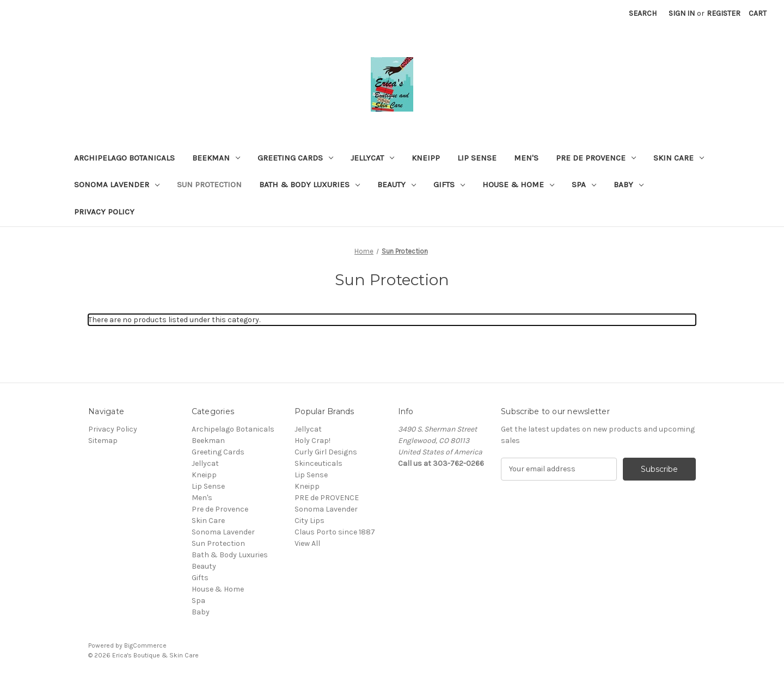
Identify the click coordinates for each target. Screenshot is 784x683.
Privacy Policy (104, 212)
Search (643, 13)
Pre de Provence (596, 158)
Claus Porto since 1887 (335, 532)
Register (724, 13)
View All (307, 543)
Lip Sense (477, 158)
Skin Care (679, 158)
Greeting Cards (295, 158)
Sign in (682, 13)
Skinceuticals (318, 463)
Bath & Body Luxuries (310, 184)
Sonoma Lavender (117, 184)
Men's (526, 158)
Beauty (397, 184)
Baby (629, 184)
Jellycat (372, 158)
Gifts (449, 184)
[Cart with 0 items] (758, 13)
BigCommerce (145, 645)
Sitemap (103, 441)
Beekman (216, 158)
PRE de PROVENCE (327, 498)
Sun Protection (209, 184)
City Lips (310, 521)
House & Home (518, 184)
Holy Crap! (313, 441)
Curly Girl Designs (326, 452)
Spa (584, 184)
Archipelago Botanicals (124, 158)
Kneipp (426, 158)
